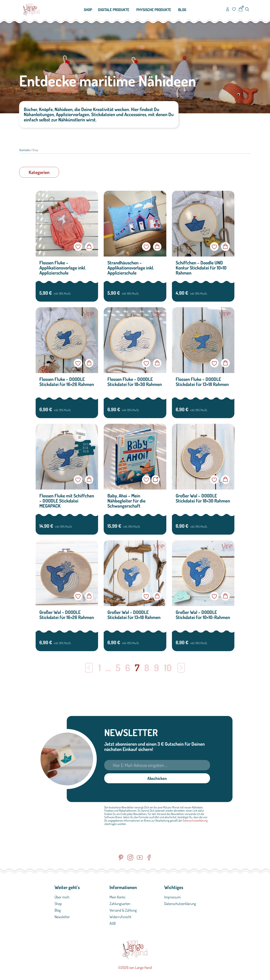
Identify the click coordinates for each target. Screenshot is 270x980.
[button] (39, 172)
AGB (113, 924)
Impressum (172, 898)
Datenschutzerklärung (195, 821)
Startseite (25, 150)
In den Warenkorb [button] (89, 247)
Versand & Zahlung (123, 911)
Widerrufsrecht (120, 917)
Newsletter (62, 917)
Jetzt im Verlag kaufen (156, 480)
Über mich (62, 898)
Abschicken (157, 779)
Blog (58, 911)
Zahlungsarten (120, 904)
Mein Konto (117, 898)
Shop (58, 904)
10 (168, 668)
